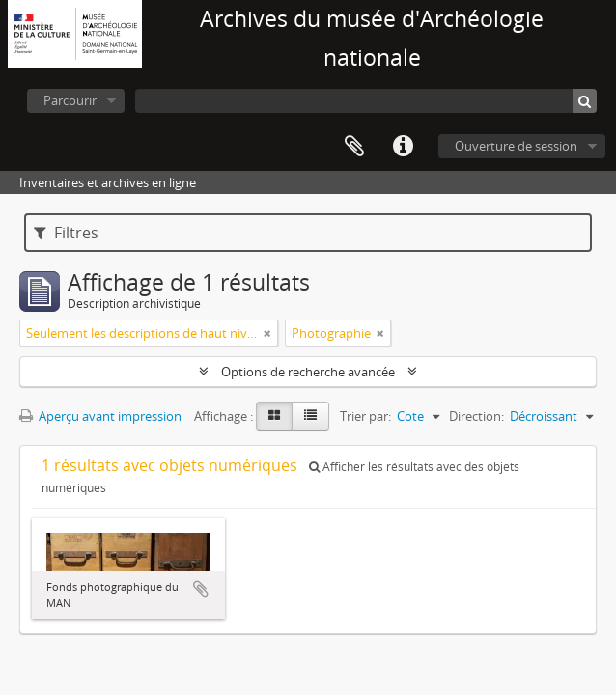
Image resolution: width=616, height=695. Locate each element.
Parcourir (70, 100)
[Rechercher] (585, 101)
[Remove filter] (267, 333)
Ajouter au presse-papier (201, 589)
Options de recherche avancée (308, 372)
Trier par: (365, 416)
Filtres (66, 233)
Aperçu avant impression (100, 416)
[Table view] (310, 416)
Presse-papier (354, 147)
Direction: (476, 416)
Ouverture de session (516, 146)
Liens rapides (403, 147)
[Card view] (274, 416)
